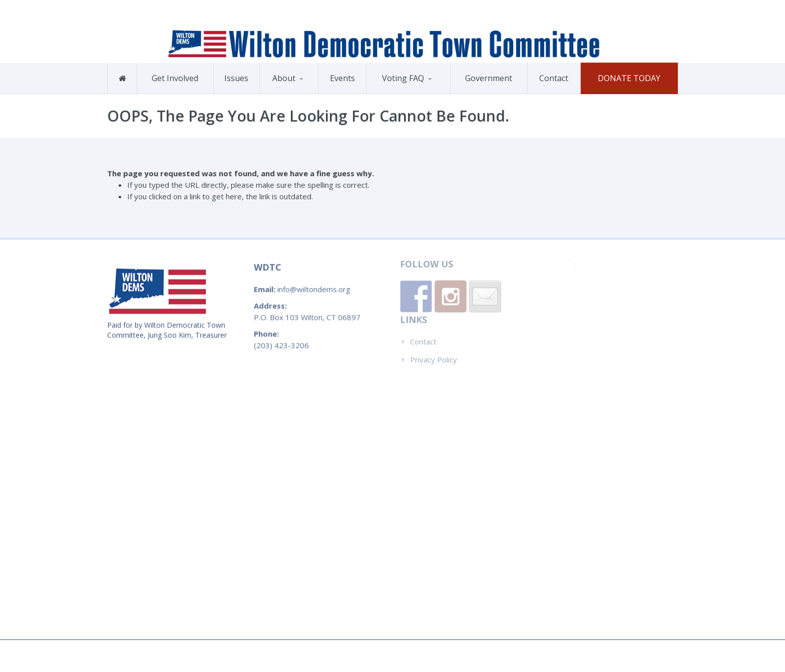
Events (342, 78)
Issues (236, 78)
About (284, 78)
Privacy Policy (434, 355)
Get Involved (175, 78)
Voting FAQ (403, 78)
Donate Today (629, 78)
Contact (554, 78)
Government (489, 78)
